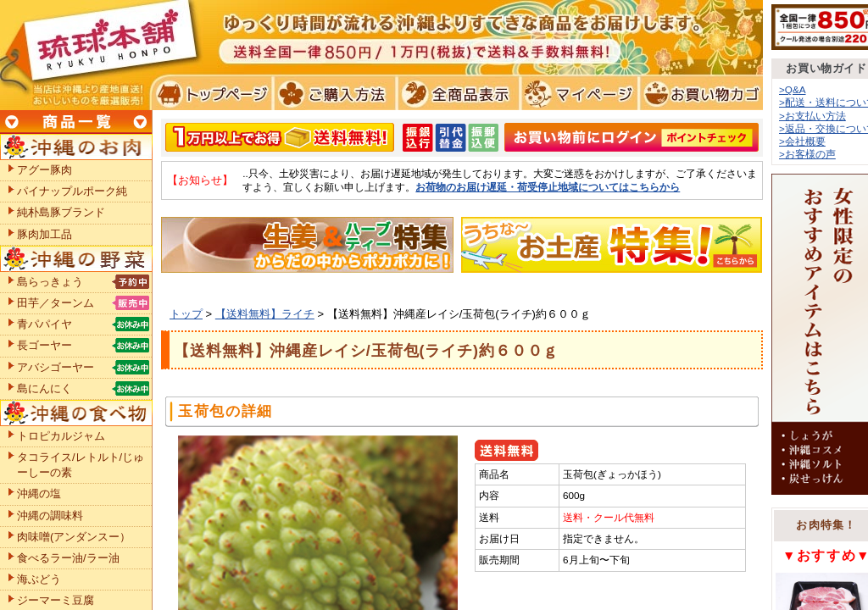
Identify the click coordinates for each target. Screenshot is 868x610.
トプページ (211, 93)
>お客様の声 (807, 154)
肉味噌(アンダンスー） (74, 537)
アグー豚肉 (45, 170)
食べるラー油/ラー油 (68, 558)
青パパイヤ (45, 324)
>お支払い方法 (812, 116)
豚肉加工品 (45, 234)
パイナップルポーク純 (72, 191)
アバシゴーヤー (56, 367)
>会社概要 (802, 141)
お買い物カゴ (699, 93)
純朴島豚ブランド (61, 212)
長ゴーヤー (45, 345)
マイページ (577, 93)
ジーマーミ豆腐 (56, 600)
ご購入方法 (333, 93)
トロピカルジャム (61, 436)
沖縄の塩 (39, 494)
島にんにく (45, 388)
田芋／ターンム (56, 303)
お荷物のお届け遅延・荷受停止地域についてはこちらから (548, 187)
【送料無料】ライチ (265, 314)
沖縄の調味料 (50, 516)
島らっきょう (50, 282)
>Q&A (793, 89)
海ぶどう (39, 579)
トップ (186, 314)
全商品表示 (455, 93)
